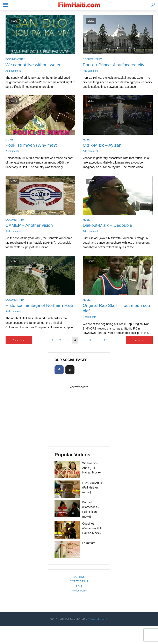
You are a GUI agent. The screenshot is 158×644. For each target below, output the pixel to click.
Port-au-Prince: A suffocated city (115, 65)
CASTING (79, 578)
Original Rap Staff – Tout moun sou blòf (114, 309)
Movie (10, 140)
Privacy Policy (79, 592)
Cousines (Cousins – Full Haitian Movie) (92, 529)
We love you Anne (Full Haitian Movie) (91, 469)
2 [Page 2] (60, 341)
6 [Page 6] (90, 341)
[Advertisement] (79, 416)
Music (87, 140)
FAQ (79, 587)
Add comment (13, 71)
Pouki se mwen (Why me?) (33, 145)
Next (138, 341)
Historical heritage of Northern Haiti (36, 309)
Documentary (15, 59)
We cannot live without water (34, 65)
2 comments (12, 152)
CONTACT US (79, 582)
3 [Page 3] (68, 341)
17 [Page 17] (105, 341)
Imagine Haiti (98, 620)
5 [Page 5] (83, 341)
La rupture (89, 544)
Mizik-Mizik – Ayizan (103, 145)
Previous (20, 341)
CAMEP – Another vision (30, 226)
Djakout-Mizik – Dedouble (109, 226)
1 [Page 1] (53, 341)
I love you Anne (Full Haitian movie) (92, 488)
